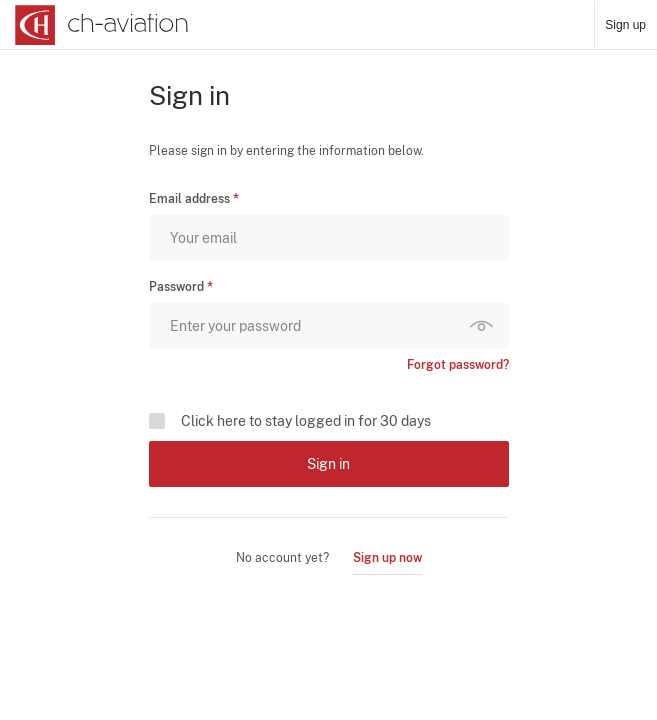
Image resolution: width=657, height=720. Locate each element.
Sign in (328, 464)
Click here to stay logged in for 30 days (306, 421)
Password (176, 287)
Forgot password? (458, 365)
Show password (486, 326)
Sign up (625, 25)
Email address (189, 199)
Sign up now (387, 558)
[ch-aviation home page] (99, 25)
